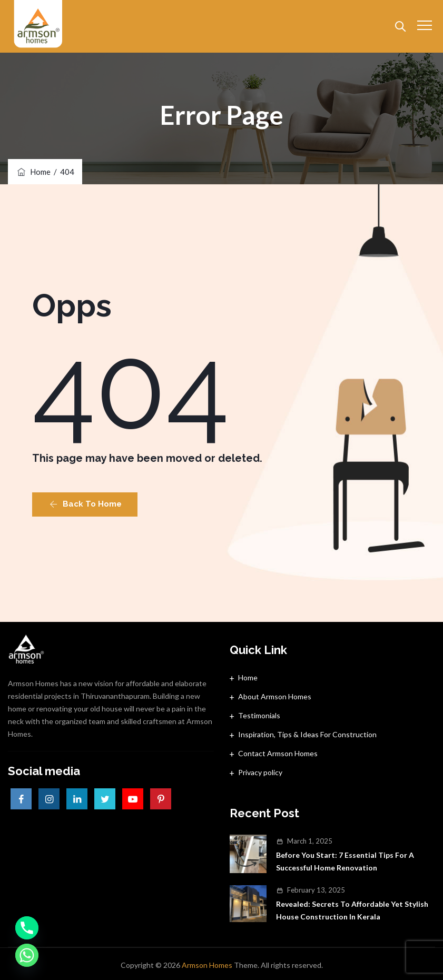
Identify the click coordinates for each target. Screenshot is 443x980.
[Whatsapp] (27, 955)
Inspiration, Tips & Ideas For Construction (307, 734)
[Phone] (27, 928)
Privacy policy (260, 772)
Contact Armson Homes (278, 753)
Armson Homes (207, 965)
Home (33, 172)
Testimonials (259, 715)
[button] (85, 504)
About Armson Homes (275, 696)
